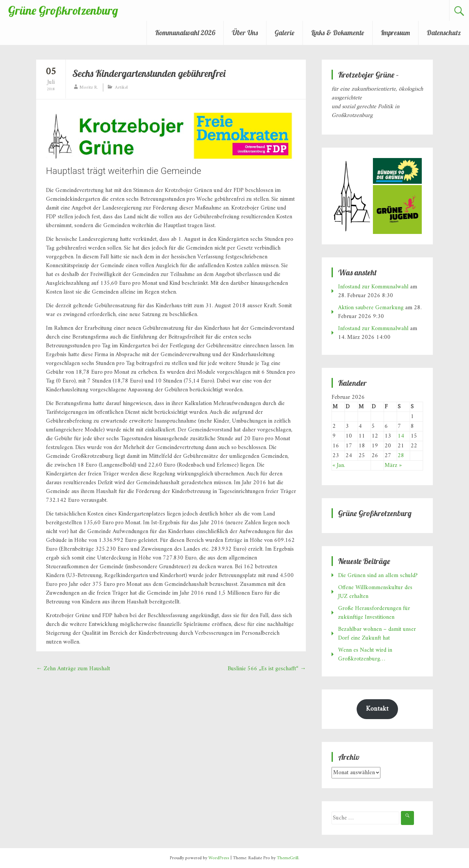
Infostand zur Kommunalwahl (373, 287)
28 (401, 456)
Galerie (284, 33)
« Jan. (339, 465)
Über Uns (245, 33)
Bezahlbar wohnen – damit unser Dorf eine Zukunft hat (377, 634)
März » (393, 465)
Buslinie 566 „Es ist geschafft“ (267, 669)
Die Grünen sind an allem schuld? (378, 576)
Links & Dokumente (338, 33)
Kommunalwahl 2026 (185, 33)
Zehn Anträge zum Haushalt (73, 669)
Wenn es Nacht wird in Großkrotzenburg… (365, 655)
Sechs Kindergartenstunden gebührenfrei (149, 73)
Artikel (121, 87)
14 (401, 436)
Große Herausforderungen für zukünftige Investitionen (374, 613)
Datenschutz (444, 33)
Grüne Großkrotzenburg (63, 10)
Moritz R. (89, 87)
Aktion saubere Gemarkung (371, 308)
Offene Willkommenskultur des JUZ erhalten (375, 592)
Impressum (395, 33)
